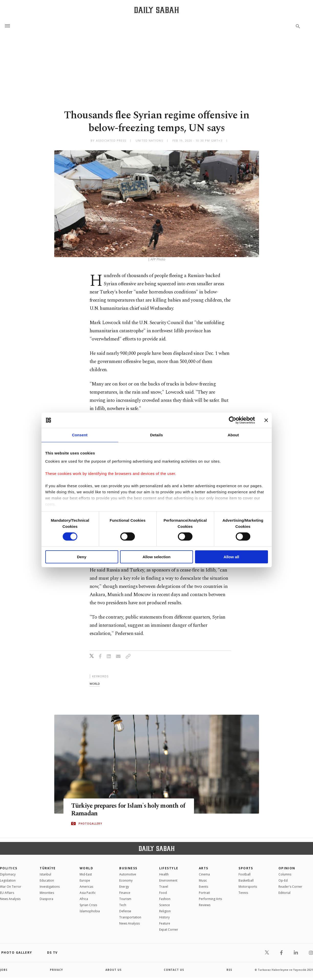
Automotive (128, 874)
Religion (165, 911)
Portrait (204, 893)
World (86, 868)
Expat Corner (169, 930)
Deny (82, 557)
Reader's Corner (290, 887)
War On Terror (11, 887)
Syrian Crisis (88, 905)
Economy (126, 880)
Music (203, 880)
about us (114, 970)
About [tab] (233, 435)
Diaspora (46, 899)
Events (203, 887)
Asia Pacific (88, 893)
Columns (285, 874)
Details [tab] (157, 435)
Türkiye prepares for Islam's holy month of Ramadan (126, 810)
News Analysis (10, 899)
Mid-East (86, 874)
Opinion (287, 868)
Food (163, 893)
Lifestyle (169, 868)
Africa (84, 899)
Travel (164, 887)
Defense (125, 911)
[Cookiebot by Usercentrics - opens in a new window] (233, 420)
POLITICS (9, 868)
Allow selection (156, 557)
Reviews (205, 905)
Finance (125, 893)
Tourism (125, 899)
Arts (204, 868)
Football (245, 874)
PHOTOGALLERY (90, 824)
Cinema (204, 874)
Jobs (4, 970)
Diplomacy (8, 874)
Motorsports (248, 887)
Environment (168, 880)
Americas (86, 887)
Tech (123, 905)
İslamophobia (90, 911)
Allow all (231, 557)
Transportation (130, 917)
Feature (165, 923)
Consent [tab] (80, 435)
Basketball (246, 880)
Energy (124, 887)
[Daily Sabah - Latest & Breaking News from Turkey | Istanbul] (156, 10)
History (164, 917)
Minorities (47, 893)
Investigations (50, 887)
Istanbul (45, 874)
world (95, 684)
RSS (229, 970)
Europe (85, 880)
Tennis (243, 893)
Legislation (8, 880)
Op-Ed (283, 880)
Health (164, 874)
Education (47, 880)
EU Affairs (7, 893)
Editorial (284, 893)
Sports (246, 868)
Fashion (165, 899)
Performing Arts (210, 899)
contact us (174, 970)
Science (165, 905)
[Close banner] (266, 420)
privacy (56, 970)
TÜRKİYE (48, 868)
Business (128, 868)
